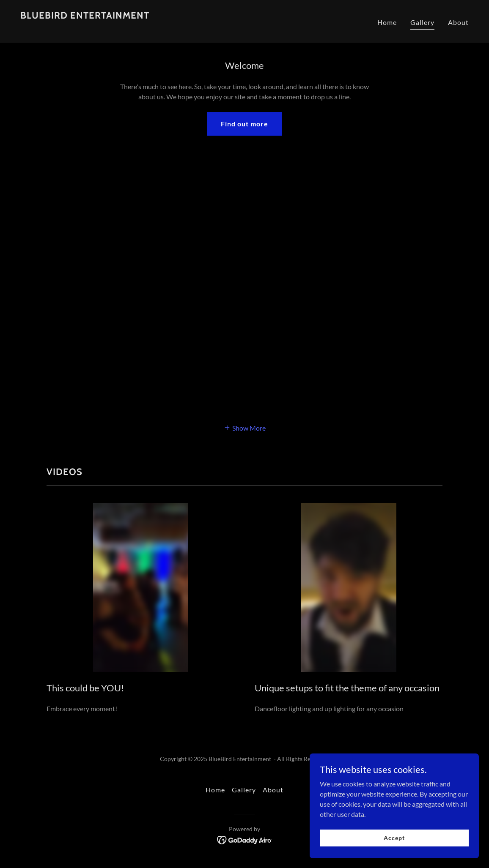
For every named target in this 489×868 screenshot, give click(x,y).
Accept (394, 838)
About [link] (458, 22)
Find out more (244, 124)
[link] (85, 27)
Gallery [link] (422, 22)
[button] (245, 427)
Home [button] (215, 790)
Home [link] (387, 22)
